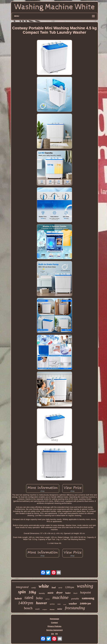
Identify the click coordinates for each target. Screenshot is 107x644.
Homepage (54, 619)
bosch (28, 608)
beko (39, 598)
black (75, 593)
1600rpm (85, 604)
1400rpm (26, 603)
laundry (42, 593)
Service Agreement (54, 630)
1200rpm (70, 587)
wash (37, 609)
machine (60, 597)
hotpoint (85, 592)
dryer (59, 593)
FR (56, 634)
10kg (32, 592)
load (54, 587)
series (52, 604)
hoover (41, 603)
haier (68, 593)
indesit (18, 599)
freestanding (75, 608)
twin (65, 604)
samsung (88, 598)
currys (48, 599)
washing (85, 586)
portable (75, 599)
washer (73, 604)
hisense (52, 609)
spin (22, 592)
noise (60, 609)
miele (51, 593)
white (44, 586)
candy (34, 588)
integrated (22, 587)
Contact (54, 623)
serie (60, 588)
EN (53, 634)
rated (29, 597)
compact (45, 609)
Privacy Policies (54, 626)
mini (59, 604)
